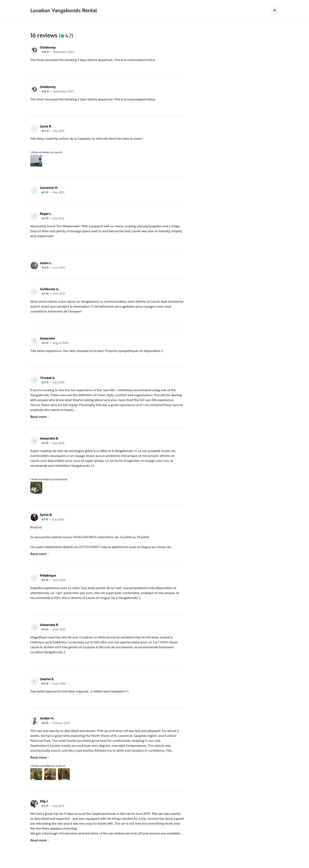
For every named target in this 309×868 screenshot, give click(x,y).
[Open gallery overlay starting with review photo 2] (50, 774)
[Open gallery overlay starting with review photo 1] (36, 161)
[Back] (275, 10)
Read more (40, 417)
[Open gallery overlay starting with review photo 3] (64, 774)
